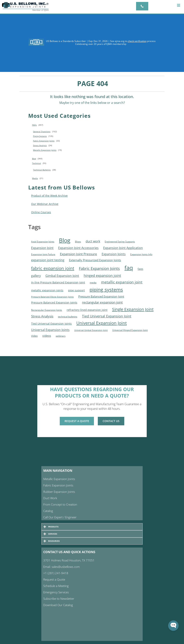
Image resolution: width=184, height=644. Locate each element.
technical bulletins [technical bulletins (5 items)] (68, 317)
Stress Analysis (40, 145)
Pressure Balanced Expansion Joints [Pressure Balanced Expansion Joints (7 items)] (54, 303)
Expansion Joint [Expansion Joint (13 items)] (42, 248)
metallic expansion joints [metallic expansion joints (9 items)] (47, 290)
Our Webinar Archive (45, 204)
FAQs (34, 125)
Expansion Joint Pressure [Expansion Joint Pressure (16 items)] (78, 254)
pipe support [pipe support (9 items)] (76, 290)
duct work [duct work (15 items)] (93, 241)
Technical (37, 163)
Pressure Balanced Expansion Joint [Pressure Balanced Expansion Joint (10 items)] (101, 296)
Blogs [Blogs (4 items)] (78, 242)
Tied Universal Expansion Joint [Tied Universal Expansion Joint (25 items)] (107, 316)
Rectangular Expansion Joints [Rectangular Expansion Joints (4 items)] (47, 310)
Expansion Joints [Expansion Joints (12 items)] (114, 254)
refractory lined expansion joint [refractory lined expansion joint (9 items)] (87, 310)
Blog (34, 159)
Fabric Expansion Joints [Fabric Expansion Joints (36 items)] (99, 268)
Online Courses (41, 212)
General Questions (42, 131)
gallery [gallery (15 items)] (36, 276)
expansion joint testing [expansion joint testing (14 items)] (48, 260)
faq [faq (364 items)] (129, 268)
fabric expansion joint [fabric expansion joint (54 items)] (53, 268)
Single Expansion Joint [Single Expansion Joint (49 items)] (133, 309)
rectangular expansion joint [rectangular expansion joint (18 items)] (102, 302)
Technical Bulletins (42, 170)
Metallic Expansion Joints (45, 150)
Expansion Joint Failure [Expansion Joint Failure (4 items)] (43, 254)
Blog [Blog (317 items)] (65, 240)
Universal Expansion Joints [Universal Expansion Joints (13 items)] (50, 330)
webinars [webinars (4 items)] (61, 336)
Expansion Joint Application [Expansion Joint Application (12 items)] (123, 248)
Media (35, 178)
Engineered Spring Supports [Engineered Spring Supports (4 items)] (120, 242)
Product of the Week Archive (49, 196)
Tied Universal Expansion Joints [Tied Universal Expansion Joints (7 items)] (51, 324)
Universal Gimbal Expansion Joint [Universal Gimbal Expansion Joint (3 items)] (91, 330)
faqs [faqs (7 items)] (140, 269)
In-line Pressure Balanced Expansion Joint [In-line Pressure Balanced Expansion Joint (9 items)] (58, 282)
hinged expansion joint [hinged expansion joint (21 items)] (102, 276)
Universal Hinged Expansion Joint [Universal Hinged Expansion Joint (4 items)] (130, 330)
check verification (137, 41)
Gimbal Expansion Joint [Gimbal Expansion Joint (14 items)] (62, 276)
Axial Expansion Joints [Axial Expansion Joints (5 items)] (43, 242)
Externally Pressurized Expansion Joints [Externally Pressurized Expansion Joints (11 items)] (95, 260)
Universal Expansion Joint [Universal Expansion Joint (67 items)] (102, 323)
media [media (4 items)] (93, 283)
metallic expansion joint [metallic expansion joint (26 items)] (122, 282)
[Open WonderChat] (173, 626)
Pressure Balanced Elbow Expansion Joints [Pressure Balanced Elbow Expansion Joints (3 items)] (52, 297)
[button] (179, 5)
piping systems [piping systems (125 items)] (106, 289)
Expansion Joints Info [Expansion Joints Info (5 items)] (141, 254)
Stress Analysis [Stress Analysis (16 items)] (42, 316)
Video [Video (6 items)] (34, 336)
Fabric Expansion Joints (44, 141)
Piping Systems (40, 136)
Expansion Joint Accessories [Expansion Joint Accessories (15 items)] (78, 248)
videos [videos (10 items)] (47, 336)
